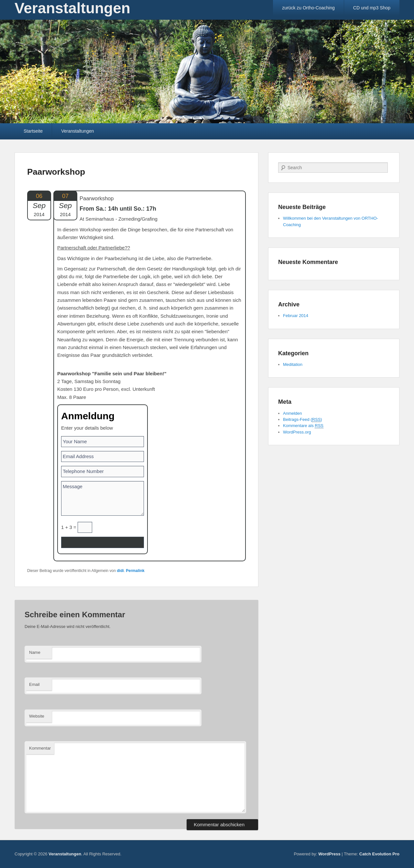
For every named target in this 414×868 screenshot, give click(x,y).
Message (103, 498)
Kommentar (40, 748)
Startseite (33, 131)
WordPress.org (297, 432)
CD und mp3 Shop (372, 8)
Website (37, 716)
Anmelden (293, 413)
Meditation (293, 364)
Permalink (135, 571)
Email (34, 684)
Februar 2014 (296, 316)
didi (120, 571)
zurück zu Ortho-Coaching (308, 8)
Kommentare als (303, 426)
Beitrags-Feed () (303, 420)
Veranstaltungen (77, 131)
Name (35, 652)
